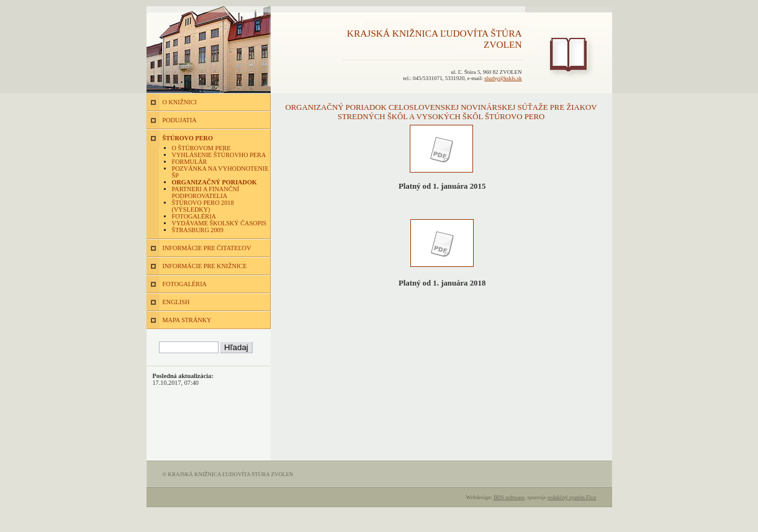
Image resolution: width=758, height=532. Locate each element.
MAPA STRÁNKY (187, 320)
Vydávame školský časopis (219, 223)
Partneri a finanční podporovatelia (206, 192)
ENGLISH (176, 302)
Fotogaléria (194, 216)
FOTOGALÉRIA (185, 284)
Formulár (190, 162)
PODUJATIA (180, 120)
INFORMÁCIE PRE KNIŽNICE (205, 266)
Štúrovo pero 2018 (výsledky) (203, 206)
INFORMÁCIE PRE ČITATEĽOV (207, 248)
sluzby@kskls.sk (503, 78)
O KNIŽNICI (180, 102)
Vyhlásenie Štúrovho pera (219, 155)
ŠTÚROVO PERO (188, 138)
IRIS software (509, 497)
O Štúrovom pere (201, 148)
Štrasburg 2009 (198, 230)
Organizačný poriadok (214, 182)
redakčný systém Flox (572, 497)
